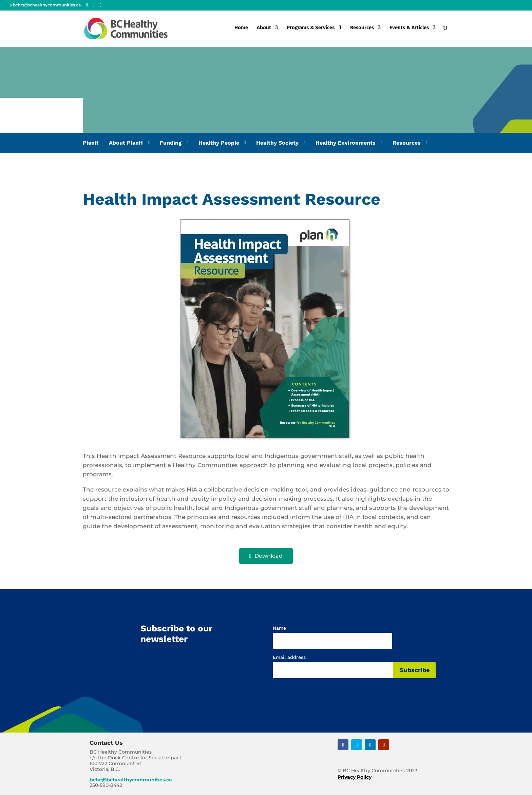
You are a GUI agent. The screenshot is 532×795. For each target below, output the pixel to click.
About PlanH (126, 143)
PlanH (91, 143)
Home (241, 30)
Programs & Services (311, 30)
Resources (362, 30)
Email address (289, 657)
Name (279, 628)
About (264, 30)
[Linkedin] (101, 5)
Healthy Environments (346, 143)
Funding (171, 143)
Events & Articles (409, 30)
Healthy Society (277, 143)
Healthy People (219, 143)
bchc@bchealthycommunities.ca (131, 780)
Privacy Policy (355, 777)
